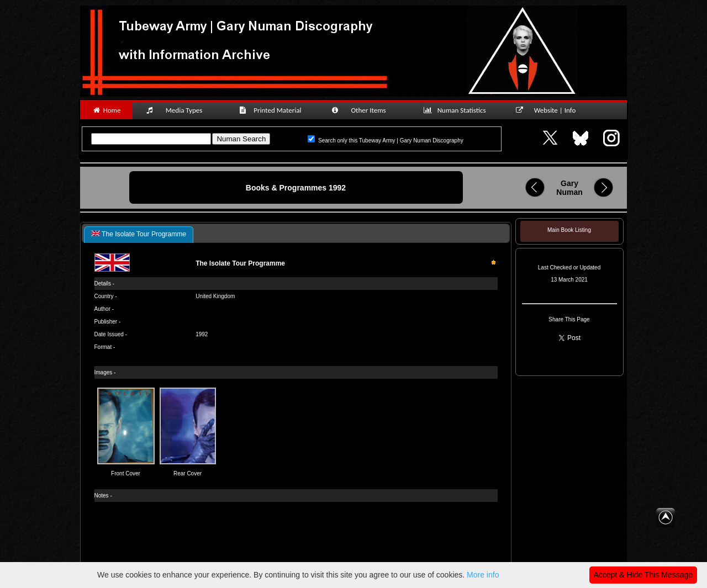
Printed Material (272, 110)
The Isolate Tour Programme (139, 234)
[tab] (139, 235)
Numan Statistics (457, 110)
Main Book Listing (569, 230)
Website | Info (549, 110)
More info (483, 575)
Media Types (179, 110)
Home (106, 110)
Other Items (365, 110)
